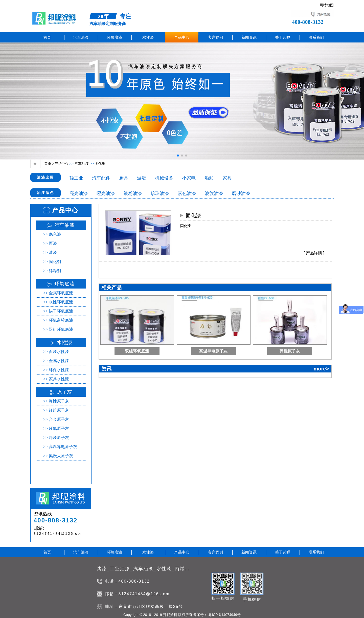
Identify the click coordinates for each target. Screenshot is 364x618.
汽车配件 (101, 178)
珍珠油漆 (160, 193)
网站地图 (327, 4)
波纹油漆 (214, 193)
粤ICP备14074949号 (224, 615)
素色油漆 (187, 193)
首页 (47, 37)
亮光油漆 (79, 193)
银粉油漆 (133, 193)
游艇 (142, 178)
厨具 (124, 178)
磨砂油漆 (241, 193)
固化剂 (100, 164)
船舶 (209, 178)
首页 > (49, 164)
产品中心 (61, 164)
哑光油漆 (106, 193)
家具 (227, 178)
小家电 (189, 178)
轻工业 (76, 178)
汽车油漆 (81, 164)
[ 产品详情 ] (314, 253)
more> (321, 369)
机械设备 (164, 178)
